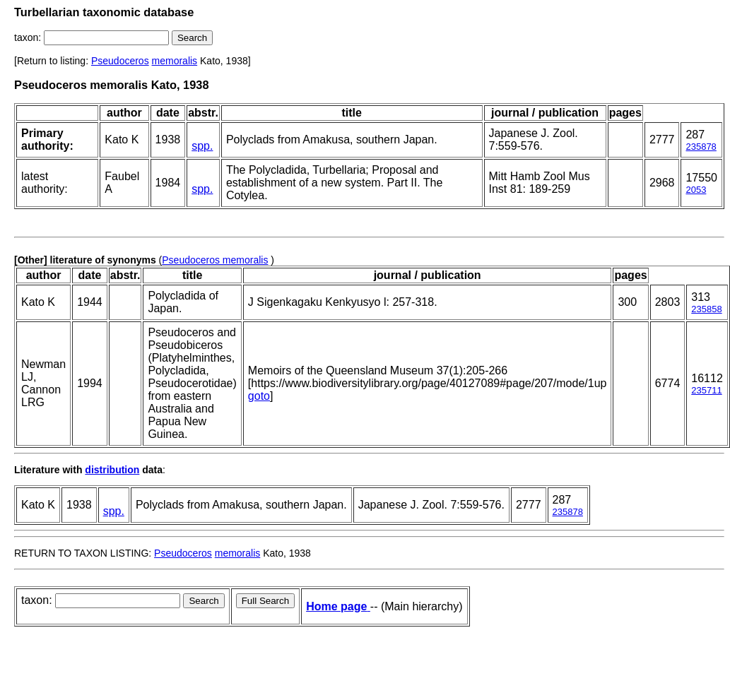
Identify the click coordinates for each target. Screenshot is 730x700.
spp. (202, 146)
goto (259, 396)
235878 (701, 147)
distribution (112, 470)
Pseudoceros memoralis (215, 260)
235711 (706, 390)
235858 (706, 309)
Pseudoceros (120, 61)
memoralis (175, 61)
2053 (696, 190)
